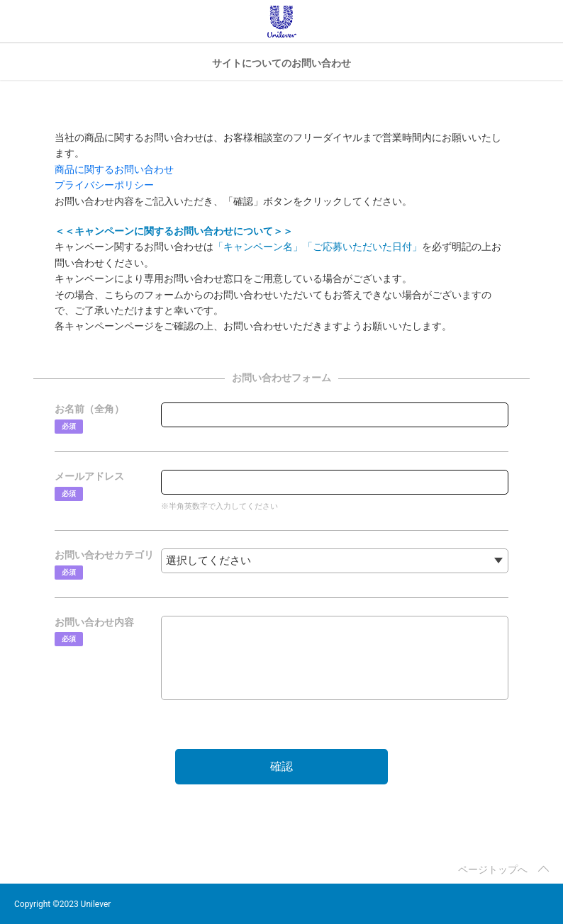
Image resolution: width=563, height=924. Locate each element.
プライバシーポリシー (104, 185)
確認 (281, 766)
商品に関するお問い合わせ (114, 169)
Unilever (282, 22)
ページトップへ (493, 869)
